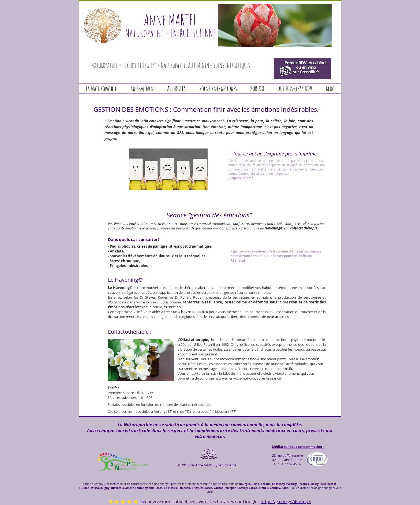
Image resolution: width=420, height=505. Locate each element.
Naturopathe (144, 33)
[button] (275, 25)
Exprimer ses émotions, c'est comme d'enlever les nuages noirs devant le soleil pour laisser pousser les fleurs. (276, 254)
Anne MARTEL (170, 19)
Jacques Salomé (241, 178)
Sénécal (239, 260)
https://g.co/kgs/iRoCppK (286, 502)
